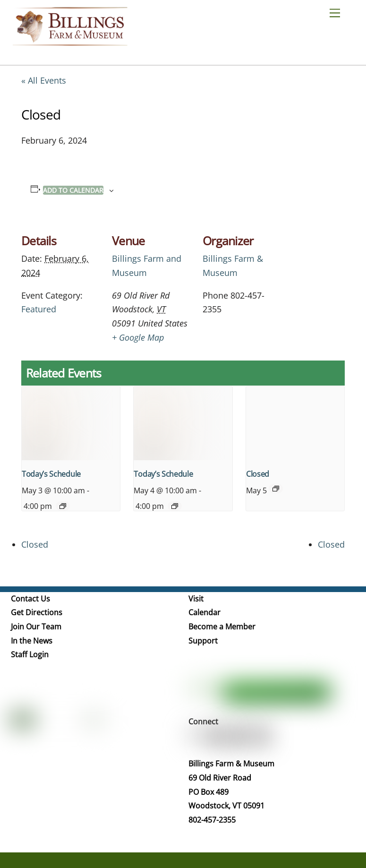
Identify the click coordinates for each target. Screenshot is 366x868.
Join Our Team (36, 627)
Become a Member (222, 627)
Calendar (204, 612)
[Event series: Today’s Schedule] (63, 506)
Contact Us (30, 599)
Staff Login (30, 654)
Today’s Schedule (51, 474)
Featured (39, 309)
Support (203, 641)
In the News (32, 641)
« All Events (44, 80)
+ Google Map (138, 337)
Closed (258, 474)
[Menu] (339, 13)
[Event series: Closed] (276, 489)
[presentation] (71, 423)
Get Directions (37, 612)
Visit (196, 599)
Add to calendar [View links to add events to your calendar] (73, 190)
